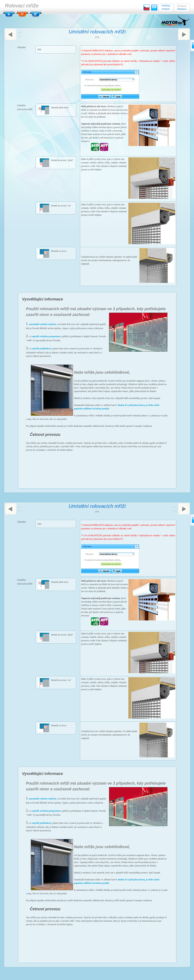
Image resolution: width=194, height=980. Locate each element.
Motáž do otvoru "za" (61, 206)
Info (39, 49)
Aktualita (21, 47)
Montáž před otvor (60, 108)
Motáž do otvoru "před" (62, 160)
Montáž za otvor (59, 251)
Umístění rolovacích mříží (25, 107)
